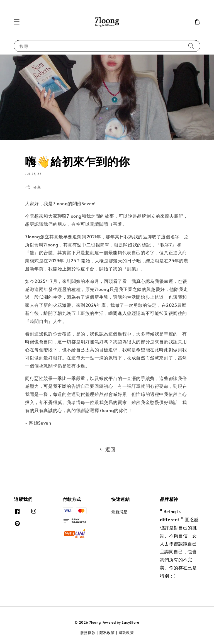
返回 (107, 449)
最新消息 (119, 512)
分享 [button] (33, 187)
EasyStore (130, 622)
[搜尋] (191, 46)
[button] (17, 22)
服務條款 (88, 633)
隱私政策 (107, 633)
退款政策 (126, 633)
